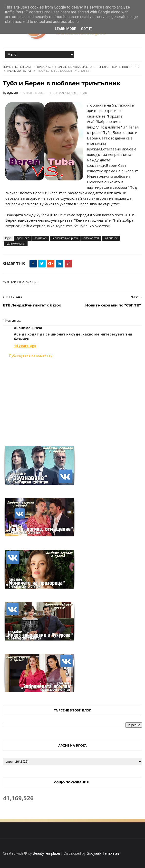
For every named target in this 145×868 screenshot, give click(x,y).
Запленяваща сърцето (75, 67)
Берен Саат (23, 67)
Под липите (131, 67)
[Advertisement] (72, 399)
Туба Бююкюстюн (20, 71)
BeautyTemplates (47, 853)
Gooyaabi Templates (103, 853)
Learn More (65, 29)
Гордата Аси (45, 67)
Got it (87, 29)
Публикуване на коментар (31, 355)
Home (7, 67)
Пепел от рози (107, 67)
